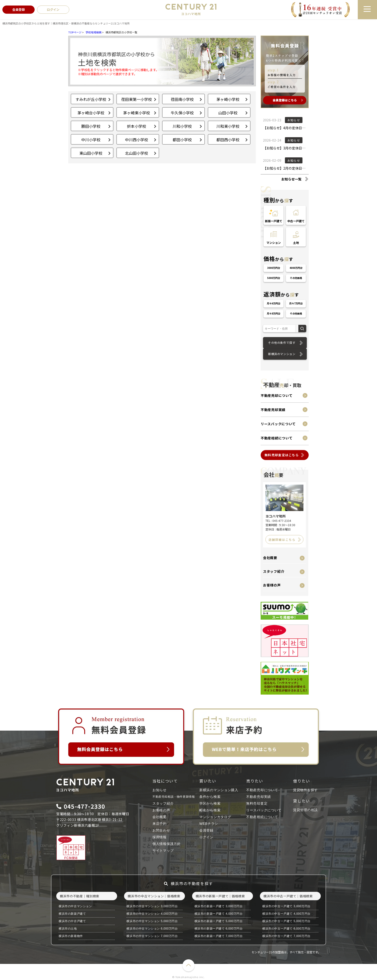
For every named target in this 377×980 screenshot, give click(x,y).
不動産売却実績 (273, 410)
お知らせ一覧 (291, 179)
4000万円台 (296, 268)
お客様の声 (272, 585)
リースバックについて (278, 424)
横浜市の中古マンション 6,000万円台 (152, 929)
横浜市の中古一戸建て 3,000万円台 (286, 906)
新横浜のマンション (282, 354)
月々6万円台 (274, 303)
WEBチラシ (209, 824)
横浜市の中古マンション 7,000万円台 (152, 936)
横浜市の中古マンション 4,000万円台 (152, 914)
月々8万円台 (274, 313)
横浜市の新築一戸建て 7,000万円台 (219, 936)
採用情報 (160, 837)
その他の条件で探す (282, 342)
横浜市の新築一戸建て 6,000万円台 (219, 929)
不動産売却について (276, 395)
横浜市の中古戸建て (72, 921)
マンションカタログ (215, 817)
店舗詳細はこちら (282, 539)
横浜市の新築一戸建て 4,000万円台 (219, 914)
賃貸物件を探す (305, 790)
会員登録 (206, 830)
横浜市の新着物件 (71, 936)
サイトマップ (163, 851)
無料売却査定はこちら (282, 455)
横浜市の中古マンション (75, 906)
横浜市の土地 (68, 929)
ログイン (206, 837)
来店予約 (160, 824)
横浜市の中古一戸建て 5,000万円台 (286, 921)
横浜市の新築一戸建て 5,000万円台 (219, 921)
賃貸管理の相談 (305, 810)
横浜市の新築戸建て (72, 914)
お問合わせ (161, 830)
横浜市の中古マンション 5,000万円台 (152, 921)
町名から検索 (210, 810)
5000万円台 (274, 278)
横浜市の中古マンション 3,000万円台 (152, 906)
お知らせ (160, 790)
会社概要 (270, 558)
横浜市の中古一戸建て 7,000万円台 (286, 936)
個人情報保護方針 (167, 844)
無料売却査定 (257, 803)
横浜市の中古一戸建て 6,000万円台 (286, 929)
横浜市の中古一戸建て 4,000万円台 (286, 914)
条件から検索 (210, 797)
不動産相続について (276, 438)
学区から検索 (210, 803)
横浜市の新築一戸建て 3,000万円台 (219, 906)
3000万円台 (274, 268)
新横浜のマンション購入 (219, 790)
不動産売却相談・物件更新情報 (174, 797)
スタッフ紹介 (274, 571)
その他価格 (296, 278)
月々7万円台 (296, 303)
